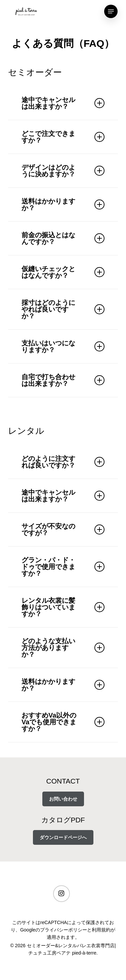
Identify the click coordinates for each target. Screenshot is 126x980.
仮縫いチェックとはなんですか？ (63, 272)
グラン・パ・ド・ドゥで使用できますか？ (63, 567)
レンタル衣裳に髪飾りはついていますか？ (63, 607)
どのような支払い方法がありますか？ (63, 648)
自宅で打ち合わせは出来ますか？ (63, 380)
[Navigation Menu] (111, 11)
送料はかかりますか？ (63, 205)
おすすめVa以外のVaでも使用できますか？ (63, 722)
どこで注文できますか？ (63, 137)
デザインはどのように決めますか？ (63, 171)
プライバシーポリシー (64, 930)
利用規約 (101, 930)
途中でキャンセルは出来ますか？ (63, 103)
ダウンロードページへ (63, 837)
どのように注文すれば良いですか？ (63, 462)
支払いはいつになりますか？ (63, 346)
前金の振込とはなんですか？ (63, 238)
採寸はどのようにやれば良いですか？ (63, 309)
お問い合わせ (63, 799)
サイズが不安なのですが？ (63, 529)
